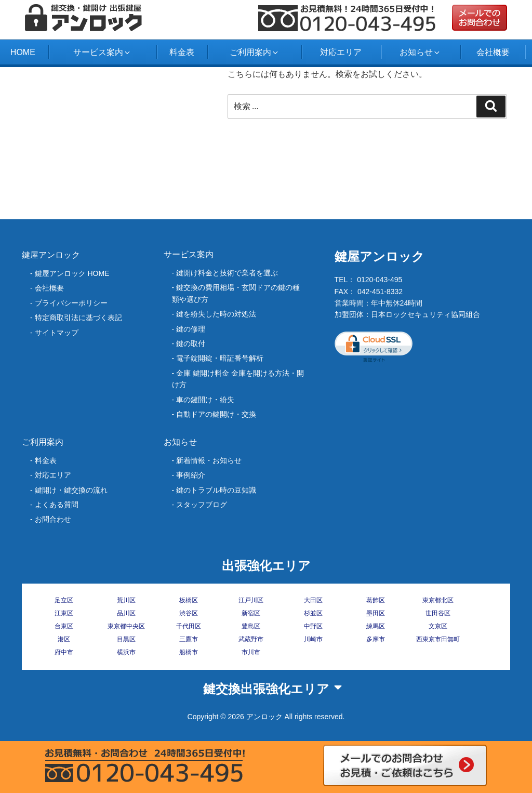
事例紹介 (191, 475)
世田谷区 (438, 613)
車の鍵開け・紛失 (205, 400)
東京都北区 (438, 600)
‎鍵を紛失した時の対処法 (216, 314)
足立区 (64, 600)
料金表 (182, 52)
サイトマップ (57, 333)
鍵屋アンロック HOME (72, 273)
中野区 (313, 626)
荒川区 (126, 600)
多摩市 (376, 639)
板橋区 (189, 600)
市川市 (251, 652)
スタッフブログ (202, 505)
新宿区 (251, 613)
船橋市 (189, 652)
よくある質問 (57, 505)
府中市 (64, 652)
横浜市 (126, 652)
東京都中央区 (126, 626)
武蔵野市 (251, 639)
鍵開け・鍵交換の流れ (71, 490)
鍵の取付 (191, 343)
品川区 (126, 613)
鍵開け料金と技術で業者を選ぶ (227, 273)
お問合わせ (53, 519)
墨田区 (376, 613)
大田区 (313, 600)
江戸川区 (251, 600)
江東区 (64, 613)
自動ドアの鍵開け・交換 (216, 414)
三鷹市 (189, 639)
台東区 (64, 626)
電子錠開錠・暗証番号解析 (220, 358)
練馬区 (376, 626)
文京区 (438, 626)
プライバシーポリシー (71, 303)
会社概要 (493, 52)
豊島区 (251, 626)
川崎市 (313, 639)
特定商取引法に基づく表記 (78, 318)
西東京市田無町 (438, 639)
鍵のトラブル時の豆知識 (216, 490)
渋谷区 (189, 613)
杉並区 (313, 613)
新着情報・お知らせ (209, 460)
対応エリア (341, 52)
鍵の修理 (191, 329)
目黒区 (126, 639)
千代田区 (189, 626)
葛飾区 (376, 600)
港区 (64, 639)
